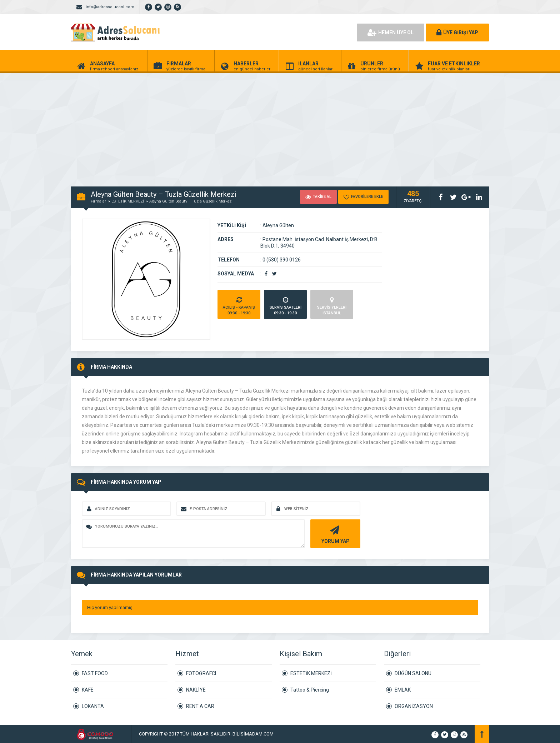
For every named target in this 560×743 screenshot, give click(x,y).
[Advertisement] (214, 126)
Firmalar (98, 201)
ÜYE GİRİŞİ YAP (457, 33)
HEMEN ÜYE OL (391, 33)
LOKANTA (93, 706)
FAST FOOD (95, 673)
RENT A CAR (200, 706)
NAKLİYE (196, 690)
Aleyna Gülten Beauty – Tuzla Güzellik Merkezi (191, 201)
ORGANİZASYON (414, 706)
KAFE (88, 690)
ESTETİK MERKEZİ (128, 201)
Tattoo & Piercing (310, 690)
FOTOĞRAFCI (201, 673)
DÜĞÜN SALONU (413, 673)
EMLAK (403, 690)
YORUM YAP (334, 534)
